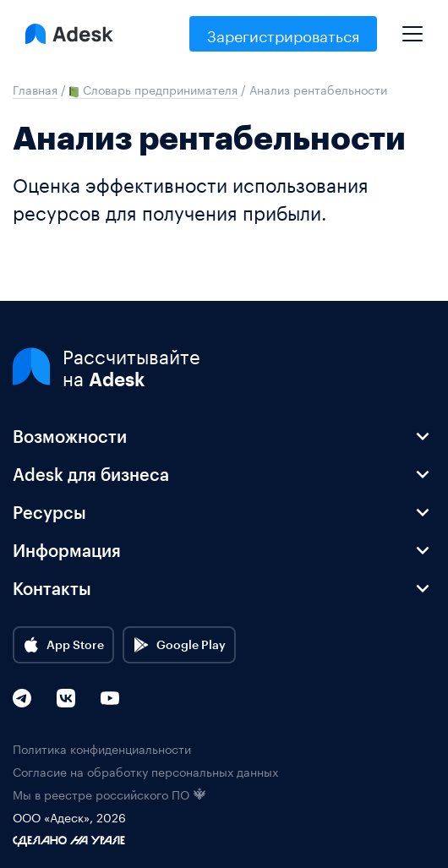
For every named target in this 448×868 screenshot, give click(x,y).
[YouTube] (110, 698)
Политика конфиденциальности (102, 748)
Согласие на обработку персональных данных (145, 771)
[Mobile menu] (412, 27)
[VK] (66, 698)
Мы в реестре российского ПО (109, 794)
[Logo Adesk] (69, 34)
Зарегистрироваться (283, 34)
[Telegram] (22, 698)
